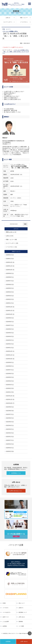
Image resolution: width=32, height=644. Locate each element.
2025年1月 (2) (10, 303)
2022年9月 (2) (10, 407)
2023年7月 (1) (10, 370)
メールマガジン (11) (11, 247)
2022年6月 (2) (10, 418)
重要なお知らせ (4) (11, 232)
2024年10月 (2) (10, 314)
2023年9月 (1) (10, 362)
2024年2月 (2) (10, 344)
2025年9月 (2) (10, 273)
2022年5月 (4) (10, 422)
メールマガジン (24, 22)
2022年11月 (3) (10, 399)
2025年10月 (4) (10, 270)
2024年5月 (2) (10, 333)
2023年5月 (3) (10, 377)
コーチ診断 (21, 626)
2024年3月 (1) (10, 340)
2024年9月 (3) (10, 318)
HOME (4, 603)
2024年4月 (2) (10, 336)
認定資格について (23, 612)
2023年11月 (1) (10, 355)
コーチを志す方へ (7, 612)
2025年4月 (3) (10, 292)
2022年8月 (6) (10, 411)
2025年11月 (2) (10, 266)
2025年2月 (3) (10, 299)
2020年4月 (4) (10, 444)
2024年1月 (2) (10, 348)
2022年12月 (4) (10, 396)
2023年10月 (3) (10, 359)
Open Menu (30, 3)
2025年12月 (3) (10, 262)
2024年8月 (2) (10, 322)
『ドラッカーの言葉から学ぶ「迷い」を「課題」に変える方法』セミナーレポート (16, 52)
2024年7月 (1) (10, 325)
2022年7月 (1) (10, 414)
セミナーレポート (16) (12, 243)
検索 (25, 224)
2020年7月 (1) (10, 440)
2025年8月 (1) (10, 277)
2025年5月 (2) (10, 288)
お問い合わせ (22, 617)
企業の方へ (21, 608)
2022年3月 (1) (10, 429)
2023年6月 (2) (10, 374)
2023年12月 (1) (10, 351)
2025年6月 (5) (10, 285)
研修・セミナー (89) (11, 240)
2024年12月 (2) (10, 307)
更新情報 (21, 622)
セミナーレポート (8, 22)
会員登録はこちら (16, 473)
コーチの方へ (6, 608)
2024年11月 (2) (10, 311)
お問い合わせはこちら (16, 491)
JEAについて (22, 603)
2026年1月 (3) (10, 259)
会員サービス (6, 617)
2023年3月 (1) (10, 385)
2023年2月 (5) (10, 388)
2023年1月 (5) (10, 392)
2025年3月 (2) (10, 296)
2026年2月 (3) (10, 255)
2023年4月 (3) (10, 381)
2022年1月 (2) (10, 437)
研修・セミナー (24, 18)
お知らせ (8, 18)
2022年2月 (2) (10, 433)
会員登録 (5, 626)
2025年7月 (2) (10, 281)
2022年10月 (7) (10, 403)
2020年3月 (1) (10, 448)
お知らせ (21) (10, 236)
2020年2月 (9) (10, 451)
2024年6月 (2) (10, 329)
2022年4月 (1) (10, 425)
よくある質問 (6, 622)
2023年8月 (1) (10, 366)
